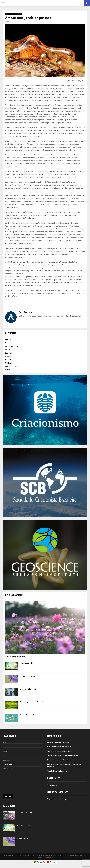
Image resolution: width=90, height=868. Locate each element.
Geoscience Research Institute (58, 742)
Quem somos (52, 785)
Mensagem (23, 770)
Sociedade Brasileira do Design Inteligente (62, 756)
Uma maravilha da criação (30, 689)
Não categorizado (17, 14)
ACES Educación (26, 312)
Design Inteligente (12, 346)
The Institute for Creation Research (60, 751)
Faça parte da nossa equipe (57, 799)
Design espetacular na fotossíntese (33, 702)
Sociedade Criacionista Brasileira (59, 747)
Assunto (23, 763)
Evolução (9, 353)
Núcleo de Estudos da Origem (58, 760)
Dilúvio (8, 350)
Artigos (8, 340)
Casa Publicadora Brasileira (57, 771)
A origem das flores (15, 657)
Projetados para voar (28, 676)
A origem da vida (26, 663)
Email (23, 753)
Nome (23, 744)
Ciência (8, 343)
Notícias (8, 370)
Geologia (9, 363)
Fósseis (8, 14)
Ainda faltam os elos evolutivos (32, 715)
